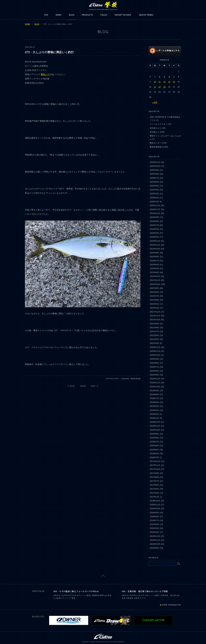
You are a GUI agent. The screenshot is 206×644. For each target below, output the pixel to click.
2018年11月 (155, 426)
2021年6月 (154, 335)
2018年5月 (154, 450)
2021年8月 (154, 328)
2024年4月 (154, 237)
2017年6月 (154, 485)
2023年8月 (154, 257)
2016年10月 (155, 509)
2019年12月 (155, 379)
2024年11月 (155, 209)
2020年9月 (154, 359)
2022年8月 (154, 292)
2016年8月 (154, 517)
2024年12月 (155, 206)
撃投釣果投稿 (156, 147)
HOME (27, 24)
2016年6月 (154, 524)
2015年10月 (155, 544)
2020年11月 (155, 351)
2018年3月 (154, 457)
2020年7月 (154, 367)
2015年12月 (155, 536)
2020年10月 (155, 355)
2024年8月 (154, 221)
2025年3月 (154, 194)
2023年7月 (154, 261)
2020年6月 (154, 371)
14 (174, 82)
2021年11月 (155, 316)
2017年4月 (154, 493)
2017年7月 (154, 481)
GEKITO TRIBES (146, 15)
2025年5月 (154, 186)
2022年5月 (154, 304)
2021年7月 (154, 332)
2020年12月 (155, 347)
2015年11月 (155, 540)
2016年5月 (154, 528)
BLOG (72, 15)
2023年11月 (155, 245)
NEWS (59, 15)
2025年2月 (154, 198)
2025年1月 (154, 202)
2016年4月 (154, 532)
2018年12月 (155, 422)
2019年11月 (155, 383)
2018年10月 (155, 430)
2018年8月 (154, 438)
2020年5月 (154, 375)
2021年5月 (154, 339)
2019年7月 (154, 398)
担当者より (155, 132)
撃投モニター (156, 143)
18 (160, 87)
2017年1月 (154, 497)
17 (155, 87)
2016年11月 (155, 505)
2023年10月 (155, 249)
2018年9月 (154, 434)
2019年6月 (154, 402)
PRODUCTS (87, 15)
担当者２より (156, 128)
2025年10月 (155, 166)
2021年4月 (154, 343)
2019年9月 (154, 391)
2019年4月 (154, 410)
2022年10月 (155, 284)
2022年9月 (154, 288)
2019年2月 (154, 414)
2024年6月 (154, 229)
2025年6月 (154, 182)
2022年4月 (154, 308)
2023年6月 (154, 265)
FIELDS (104, 15)
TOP (46, 15)
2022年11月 (155, 280)
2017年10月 (155, 469)
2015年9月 (154, 548)
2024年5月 (154, 233)
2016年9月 (154, 513)
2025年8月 (154, 174)
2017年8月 (154, 477)
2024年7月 (154, 225)
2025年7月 (154, 178)
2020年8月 (154, 363)
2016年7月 (154, 520)
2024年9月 (154, 217)
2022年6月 (154, 300)
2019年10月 (155, 387)
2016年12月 (155, 501)
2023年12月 (155, 241)
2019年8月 (154, 395)
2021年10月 (155, 320)
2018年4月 (154, 454)
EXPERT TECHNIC (123, 15)
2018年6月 (154, 446)
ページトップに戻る (103, 576)
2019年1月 (154, 418)
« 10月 (155, 102)
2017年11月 (155, 465)
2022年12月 (155, 276)
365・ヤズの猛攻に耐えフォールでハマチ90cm (76, 591)
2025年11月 (155, 162)
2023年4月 (154, 272)
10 (155, 82)
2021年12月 (155, 312)
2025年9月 (154, 170)
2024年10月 (155, 213)
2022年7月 (154, 296)
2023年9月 (154, 253)
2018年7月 (154, 442)
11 (160, 82)
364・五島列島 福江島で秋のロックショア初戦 (145, 591)
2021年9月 (154, 324)
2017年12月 (155, 461)
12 (164, 82)
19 (164, 87)
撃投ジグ (45, 74)
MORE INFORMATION (171, 605)
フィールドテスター (158, 124)
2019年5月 (154, 406)
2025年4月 (154, 190)
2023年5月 (154, 269)
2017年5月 (154, 489)
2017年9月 (154, 473)
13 (169, 82)
